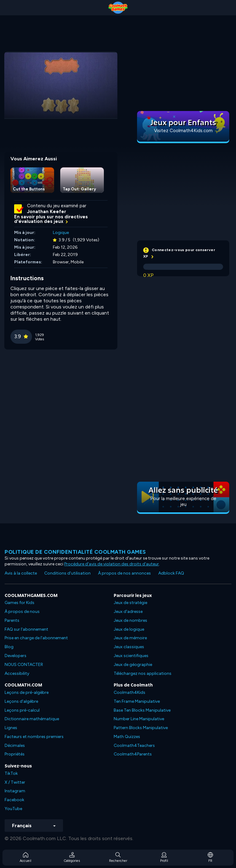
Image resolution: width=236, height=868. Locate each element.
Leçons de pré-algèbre (27, 692)
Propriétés (15, 754)
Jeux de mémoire (130, 638)
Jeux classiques (129, 647)
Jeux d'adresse (128, 612)
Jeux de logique (129, 629)
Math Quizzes (127, 737)
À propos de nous (22, 612)
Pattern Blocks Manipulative (141, 728)
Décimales (15, 746)
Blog (9, 647)
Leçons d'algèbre (21, 701)
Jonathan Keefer (47, 212)
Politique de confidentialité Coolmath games (75, 552)
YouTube (13, 809)
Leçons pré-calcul (22, 710)
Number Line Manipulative (139, 719)
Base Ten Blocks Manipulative (142, 710)
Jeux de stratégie (130, 603)
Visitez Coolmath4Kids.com (183, 131)
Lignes (11, 728)
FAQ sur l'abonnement (26, 629)
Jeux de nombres (130, 620)
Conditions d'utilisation (67, 573)
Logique (61, 233)
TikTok (11, 773)
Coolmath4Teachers (134, 746)
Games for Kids (20, 603)
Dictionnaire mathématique (32, 719)
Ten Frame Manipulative (137, 701)
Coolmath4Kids (130, 692)
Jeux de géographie (133, 665)
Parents (12, 620)
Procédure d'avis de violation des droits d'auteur (112, 564)
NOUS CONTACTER (24, 665)
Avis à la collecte (21, 573)
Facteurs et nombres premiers (34, 737)
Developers (16, 656)
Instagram (15, 791)
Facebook (14, 800)
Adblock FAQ (171, 573)
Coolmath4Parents (133, 754)
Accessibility (17, 673)
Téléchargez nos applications (143, 673)
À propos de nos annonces (124, 573)
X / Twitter (15, 782)
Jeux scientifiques (131, 656)
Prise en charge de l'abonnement (36, 638)
